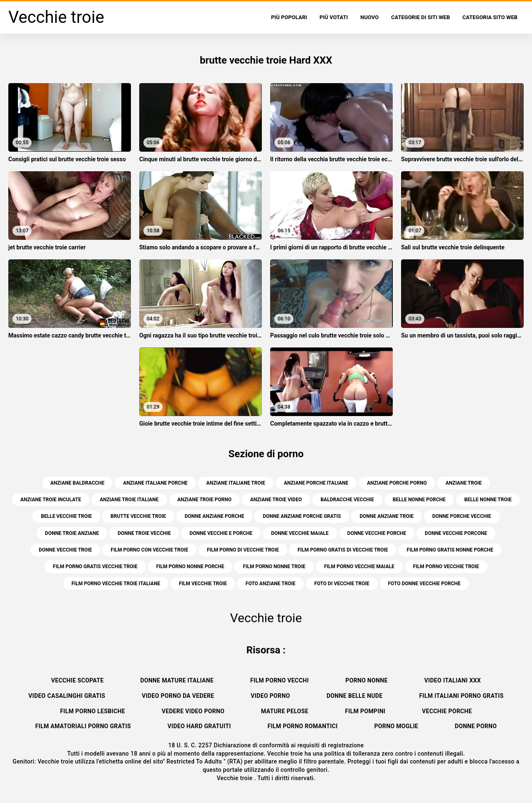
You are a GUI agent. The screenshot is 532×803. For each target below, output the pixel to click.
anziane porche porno (397, 483)
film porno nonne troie (274, 567)
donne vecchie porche (377, 533)
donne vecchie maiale (300, 533)
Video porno (270, 696)
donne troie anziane (72, 533)
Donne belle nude (355, 696)
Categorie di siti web (421, 17)
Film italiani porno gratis (462, 696)
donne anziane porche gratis (302, 516)
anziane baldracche (77, 483)
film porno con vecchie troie (149, 550)
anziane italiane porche (155, 483)
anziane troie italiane (129, 500)
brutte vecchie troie (138, 516)
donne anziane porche (214, 516)
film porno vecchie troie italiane (116, 584)
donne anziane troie (387, 516)
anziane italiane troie (236, 483)
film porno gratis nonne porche (450, 550)
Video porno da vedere (178, 696)
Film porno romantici (303, 726)
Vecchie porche (447, 711)
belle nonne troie (488, 500)
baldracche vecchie (347, 500)
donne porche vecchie (462, 516)
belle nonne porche (419, 500)
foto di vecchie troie (342, 584)
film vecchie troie (203, 584)
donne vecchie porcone (456, 533)
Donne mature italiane (177, 680)
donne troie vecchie (144, 533)
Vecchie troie (235, 778)
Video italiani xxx (453, 680)
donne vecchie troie (65, 550)
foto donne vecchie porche (425, 584)
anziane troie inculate (51, 500)
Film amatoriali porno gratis (83, 726)
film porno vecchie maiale (359, 567)
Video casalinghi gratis (67, 696)
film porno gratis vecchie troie (95, 567)
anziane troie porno (204, 500)
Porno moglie (396, 726)
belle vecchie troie (66, 516)
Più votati (334, 17)
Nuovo (369, 17)
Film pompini (365, 711)
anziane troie (464, 483)
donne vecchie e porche (221, 533)
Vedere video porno (193, 711)
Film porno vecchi (280, 680)
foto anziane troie (271, 584)
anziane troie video (276, 500)
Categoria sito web (490, 17)
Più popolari (289, 17)
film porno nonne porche (190, 567)
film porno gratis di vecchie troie (343, 550)
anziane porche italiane (316, 483)
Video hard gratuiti (199, 726)
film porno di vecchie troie (243, 550)
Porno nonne (367, 680)
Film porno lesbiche (93, 711)
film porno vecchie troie (446, 567)
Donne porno (476, 726)
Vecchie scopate (77, 680)
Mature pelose (285, 711)
